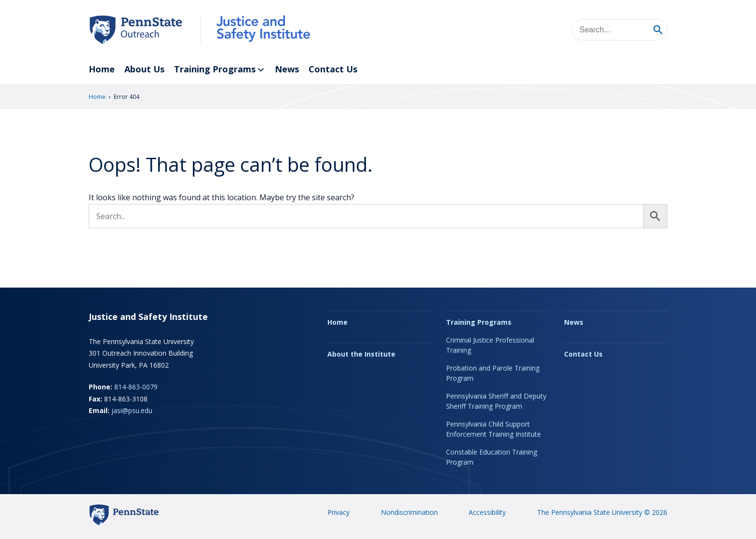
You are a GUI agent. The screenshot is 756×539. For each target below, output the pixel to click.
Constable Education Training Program (492, 457)
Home (102, 69)
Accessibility (487, 512)
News (287, 69)
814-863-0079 (136, 387)
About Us (144, 69)
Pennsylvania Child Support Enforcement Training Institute (493, 429)
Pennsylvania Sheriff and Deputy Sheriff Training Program (496, 401)
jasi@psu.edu (132, 410)
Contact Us (333, 69)
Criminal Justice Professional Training (490, 345)
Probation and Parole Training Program (493, 373)
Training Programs (220, 70)
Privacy (338, 512)
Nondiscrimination (409, 512)
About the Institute (361, 354)
